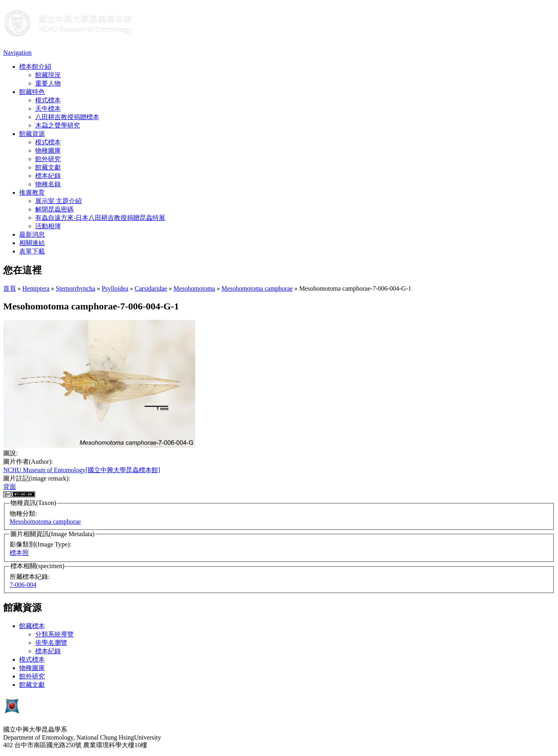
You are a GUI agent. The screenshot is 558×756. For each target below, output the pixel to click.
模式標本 (48, 100)
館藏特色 (32, 92)
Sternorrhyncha (76, 288)
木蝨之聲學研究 (58, 125)
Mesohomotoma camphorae (257, 288)
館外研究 (48, 159)
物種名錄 (48, 184)
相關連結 (32, 243)
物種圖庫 (48, 151)
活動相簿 (48, 226)
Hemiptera (36, 288)
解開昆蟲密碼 (54, 209)
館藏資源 (32, 134)
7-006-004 (23, 585)
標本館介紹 (35, 67)
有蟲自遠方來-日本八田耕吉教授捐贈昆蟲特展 (100, 218)
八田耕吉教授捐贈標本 (67, 117)
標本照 (19, 553)
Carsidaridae (151, 288)
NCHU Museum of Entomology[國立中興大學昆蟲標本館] (82, 470)
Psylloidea (115, 288)
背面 (10, 487)
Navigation (17, 53)
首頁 (10, 288)
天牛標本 (48, 109)
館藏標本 (32, 626)
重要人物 (48, 83)
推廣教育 (32, 192)
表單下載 (32, 251)
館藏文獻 (48, 167)
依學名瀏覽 (51, 643)
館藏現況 (48, 75)
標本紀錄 (48, 176)
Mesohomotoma (194, 288)
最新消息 (32, 234)
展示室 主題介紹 (58, 201)
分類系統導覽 (54, 634)
